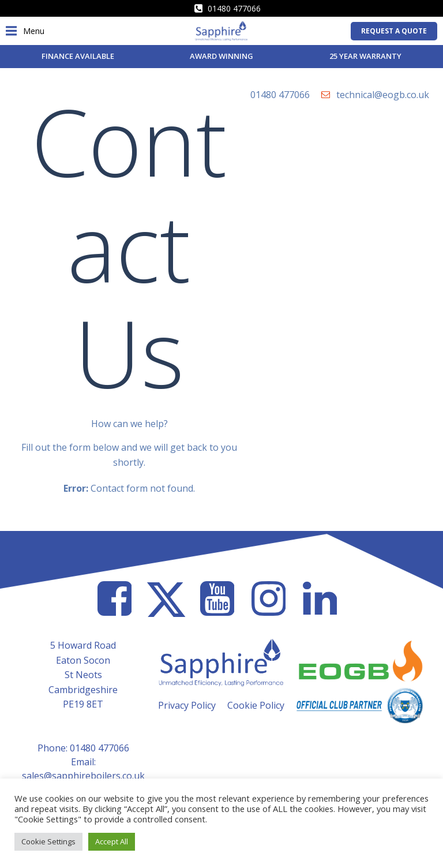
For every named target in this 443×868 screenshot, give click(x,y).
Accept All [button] (112, 841)
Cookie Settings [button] (48, 841)
